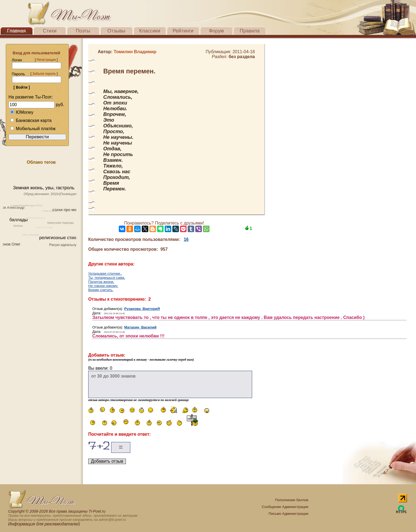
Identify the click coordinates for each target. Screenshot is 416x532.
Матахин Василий (140, 327)
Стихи (50, 31)
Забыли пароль (44, 74)
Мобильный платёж (33, 129)
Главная (17, 31)
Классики (150, 31)
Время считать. (101, 290)
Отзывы (116, 31)
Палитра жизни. (101, 282)
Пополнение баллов (292, 500)
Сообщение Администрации (285, 507)
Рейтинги (183, 31)
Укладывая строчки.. (105, 274)
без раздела (242, 57)
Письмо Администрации (288, 514)
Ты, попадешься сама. (107, 278)
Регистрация (46, 60)
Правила (250, 31)
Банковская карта (31, 120)
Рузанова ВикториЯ (142, 309)
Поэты (83, 31)
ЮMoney (22, 112)
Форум (216, 31)
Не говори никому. (103, 286)
